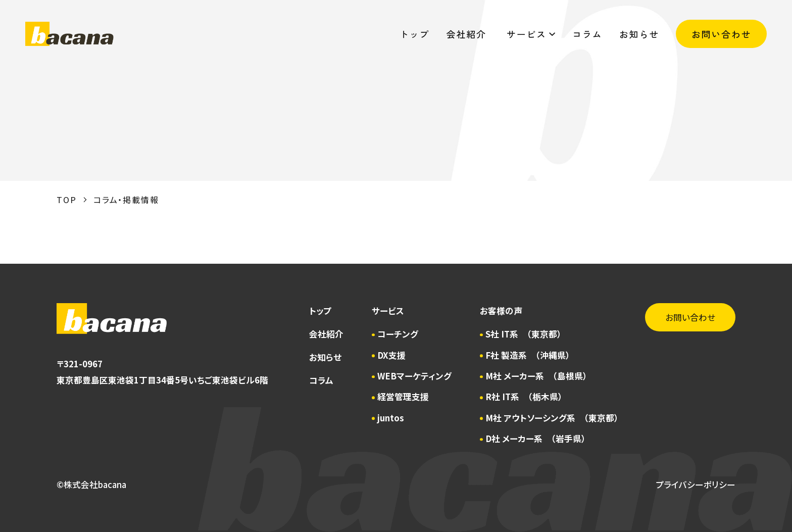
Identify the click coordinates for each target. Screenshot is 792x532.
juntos (391, 418)
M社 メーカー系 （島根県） (536, 376)
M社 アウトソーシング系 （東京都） (552, 418)
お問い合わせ (721, 34)
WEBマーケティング (414, 376)
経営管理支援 (403, 397)
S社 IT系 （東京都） (524, 334)
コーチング (398, 334)
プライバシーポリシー (696, 485)
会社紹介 (468, 34)
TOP (66, 200)
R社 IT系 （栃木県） (524, 397)
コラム (587, 34)
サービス (531, 34)
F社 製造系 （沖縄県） (528, 355)
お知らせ (639, 34)
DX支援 (391, 355)
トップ (414, 34)
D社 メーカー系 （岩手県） (536, 439)
